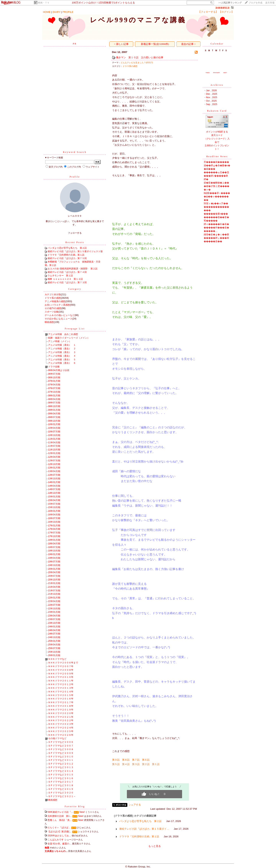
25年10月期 (54, 652)
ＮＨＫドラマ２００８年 (61, 670)
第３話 (136, 764)
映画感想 (49, 322)
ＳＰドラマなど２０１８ (61, 785)
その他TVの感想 (53, 308)
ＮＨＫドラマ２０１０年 (61, 677)
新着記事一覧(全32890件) (155, 44)
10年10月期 (54, 435)
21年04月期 (54, 587)
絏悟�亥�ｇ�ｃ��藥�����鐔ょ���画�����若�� (216, 238)
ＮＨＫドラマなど (57, 659)
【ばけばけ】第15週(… (60, 832)
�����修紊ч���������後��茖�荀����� (216, 217)
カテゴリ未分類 (53, 295)
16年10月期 (54, 522)
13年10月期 (54, 479)
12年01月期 (54, 453)
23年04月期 (54, 616)
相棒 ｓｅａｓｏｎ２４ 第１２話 (65, 279)
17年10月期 (54, 536)
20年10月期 (54, 580)
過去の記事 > (188, 44)
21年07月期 (54, 591)
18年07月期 (54, 547)
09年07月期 (54, 417)
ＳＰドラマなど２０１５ (61, 775)
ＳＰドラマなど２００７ (61, 746)
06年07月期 (54, 374)
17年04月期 (54, 529)
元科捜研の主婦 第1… (60, 816)
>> (230, 3)
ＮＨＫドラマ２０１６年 (61, 699)
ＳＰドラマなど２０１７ (61, 782)
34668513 (223, 8)
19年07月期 (54, 562)
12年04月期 (54, 457)
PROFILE (68, 12)
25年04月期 (54, 645)
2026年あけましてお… (59, 836)
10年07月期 (54, 432)
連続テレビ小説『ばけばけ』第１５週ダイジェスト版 (75, 251)
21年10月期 (54, 594)
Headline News (217, 156)
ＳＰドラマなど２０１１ (61, 760)
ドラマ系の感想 (53, 298)
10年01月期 (54, 424)
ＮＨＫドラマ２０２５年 (61, 731)
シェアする (135, 805)
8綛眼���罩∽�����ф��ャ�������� (217, 197)
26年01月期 (54, 655)
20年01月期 (54, 569)
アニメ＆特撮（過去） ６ (62, 363)
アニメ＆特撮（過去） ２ (62, 349)
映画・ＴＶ (44, 3)
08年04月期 (54, 399)
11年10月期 (54, 450)
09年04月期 (54, 414)
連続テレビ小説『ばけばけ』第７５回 (67, 258)
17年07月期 (54, 533)
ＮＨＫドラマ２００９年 (61, 674)
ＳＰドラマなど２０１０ (61, 757)
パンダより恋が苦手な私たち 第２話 (67, 248)
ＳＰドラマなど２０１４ (61, 771)
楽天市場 (270, 3)
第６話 (146, 760)
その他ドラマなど (57, 738)
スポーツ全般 (52, 312)
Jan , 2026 (211, 91)
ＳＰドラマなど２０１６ (61, 778)
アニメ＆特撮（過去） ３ (62, 352)
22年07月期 (54, 605)
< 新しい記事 (121, 44)
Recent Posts (75, 242)
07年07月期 (54, 388)
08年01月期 (54, 396)
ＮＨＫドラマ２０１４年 (61, 692)
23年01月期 (54, 612)
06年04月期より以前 (59, 370)
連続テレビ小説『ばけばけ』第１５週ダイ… (144, 829)
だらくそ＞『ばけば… (59, 828)
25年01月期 (54, 641)
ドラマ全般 (54, 367)
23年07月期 (54, 619)
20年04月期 (54, 572)
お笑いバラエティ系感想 (57, 305)
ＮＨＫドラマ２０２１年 (61, 717)
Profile (75, 177)
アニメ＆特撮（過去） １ (62, 345)
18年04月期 (54, 544)
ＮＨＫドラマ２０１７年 (61, 702)
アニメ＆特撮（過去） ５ (62, 360)
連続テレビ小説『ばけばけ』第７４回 (67, 272)
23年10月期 (54, 623)
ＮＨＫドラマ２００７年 (61, 666)
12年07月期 (54, 461)
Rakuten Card (217, 111)
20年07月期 (54, 576)
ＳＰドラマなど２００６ (61, 742)
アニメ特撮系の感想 (55, 301)
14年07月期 (54, 489)
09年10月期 (54, 421)
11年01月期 (54, 439)
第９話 (116, 760)
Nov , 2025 (212, 97)
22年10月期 (54, 609)
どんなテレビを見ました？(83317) (137, 63)
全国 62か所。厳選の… (60, 844)
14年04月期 (54, 486)
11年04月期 (54, 443)
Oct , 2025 (211, 101)
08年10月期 (54, 406)
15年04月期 (54, 500)
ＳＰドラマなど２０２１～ (62, 796)
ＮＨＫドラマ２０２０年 (61, 713)
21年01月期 (54, 583)
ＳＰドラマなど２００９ (61, 753)
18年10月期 (54, 551)
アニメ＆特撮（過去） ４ (62, 356)
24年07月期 (54, 634)
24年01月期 (54, 627)
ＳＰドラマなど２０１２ (61, 764)
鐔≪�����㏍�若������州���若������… (216, 228)
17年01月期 (54, 526)
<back (208, 73)
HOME (47, 12)
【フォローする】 (208, 12)
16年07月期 (54, 518)
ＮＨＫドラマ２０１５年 (61, 695)
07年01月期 (54, 381)
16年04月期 (54, 515)
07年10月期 (54, 392)
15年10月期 (54, 507)
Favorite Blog (75, 806)
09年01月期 (54, 410)
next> (225, 73)
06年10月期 (54, 378)
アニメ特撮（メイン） (60, 341)
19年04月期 (54, 558)
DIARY (57, 12)
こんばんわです (56, 840)
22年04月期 (54, 601)
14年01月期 (54, 482)
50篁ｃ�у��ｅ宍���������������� (216, 207)
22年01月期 (54, 598)
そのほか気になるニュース (58, 319)
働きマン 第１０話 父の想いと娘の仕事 (140, 57)
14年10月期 (54, 493)
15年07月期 (54, 504)
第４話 (126, 764)
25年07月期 (54, 648)
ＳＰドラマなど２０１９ (61, 789)
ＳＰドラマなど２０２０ (61, 793)
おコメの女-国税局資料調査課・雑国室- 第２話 (72, 269)
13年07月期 (54, 475)
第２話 (146, 764)
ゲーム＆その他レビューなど (60, 315)
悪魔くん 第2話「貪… (60, 820)
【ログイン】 (226, 12)
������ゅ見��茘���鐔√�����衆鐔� (216, 176)
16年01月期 (54, 511)
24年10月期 (54, 637)
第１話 (156, 764)
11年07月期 (54, 446)
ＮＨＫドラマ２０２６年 (61, 735)
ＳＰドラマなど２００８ (61, 749)
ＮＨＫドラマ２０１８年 (61, 706)
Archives (217, 85)
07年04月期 (54, 385)
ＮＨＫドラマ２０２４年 (61, 728)
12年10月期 (54, 464)
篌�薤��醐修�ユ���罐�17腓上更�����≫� (216, 186)
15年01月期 (54, 497)
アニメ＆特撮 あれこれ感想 (63, 334)
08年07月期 (54, 403)
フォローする (75, 233)
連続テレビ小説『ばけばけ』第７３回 (67, 282)
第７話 (136, 760)
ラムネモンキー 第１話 (60, 276)
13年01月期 (54, 468)
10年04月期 (54, 428)
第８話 (126, 760)
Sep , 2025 (212, 104)
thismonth (216, 73)
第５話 (116, 764)
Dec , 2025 (212, 94)
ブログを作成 (255, 3)
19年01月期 (54, 554)
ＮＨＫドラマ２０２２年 (61, 720)
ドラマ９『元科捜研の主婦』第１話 (66, 255)
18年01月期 (54, 540)
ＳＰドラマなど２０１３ (61, 767)
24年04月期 (54, 630)
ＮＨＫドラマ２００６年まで (63, 663)
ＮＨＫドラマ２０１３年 (61, 688)
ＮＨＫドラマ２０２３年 (61, 724)
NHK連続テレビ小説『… (60, 812)
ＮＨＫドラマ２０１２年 (61, 684)
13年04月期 (54, 471)
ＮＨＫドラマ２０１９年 (61, 710)
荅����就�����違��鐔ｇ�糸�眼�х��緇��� (217, 165)
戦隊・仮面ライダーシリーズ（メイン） (69, 338)
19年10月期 (54, 565)
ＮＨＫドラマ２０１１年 (61, 681)
